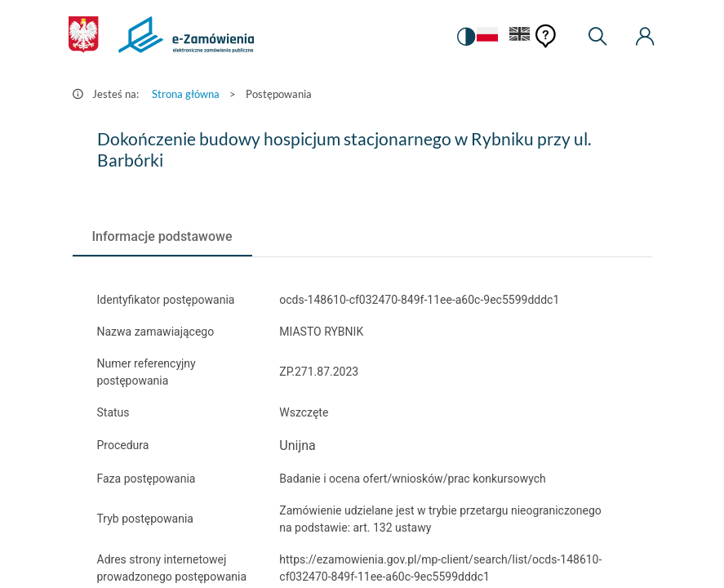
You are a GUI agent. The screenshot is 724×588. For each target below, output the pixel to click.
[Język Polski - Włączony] (485, 37)
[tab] (162, 237)
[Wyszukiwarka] (597, 37)
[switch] (464, 37)
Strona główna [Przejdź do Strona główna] (186, 94)
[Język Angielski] (520, 37)
